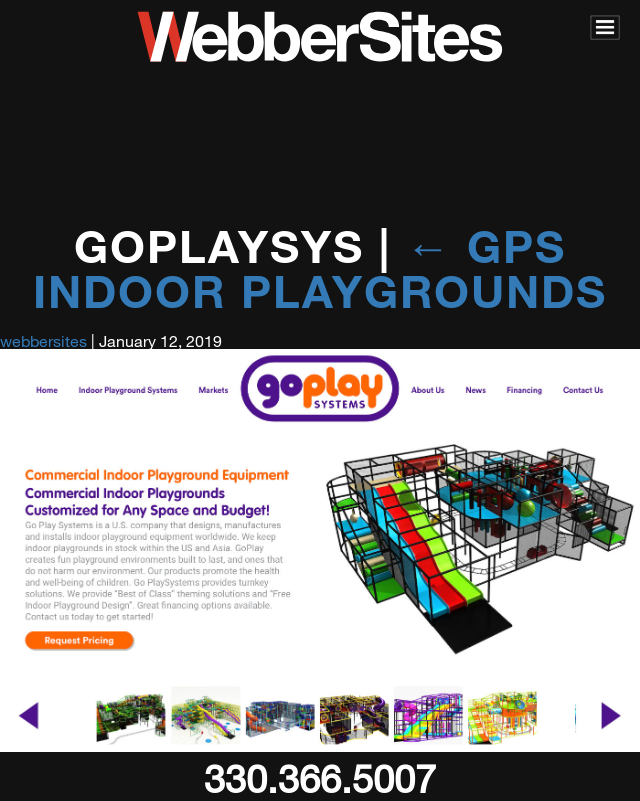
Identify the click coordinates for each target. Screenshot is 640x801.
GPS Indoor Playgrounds (320, 268)
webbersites (43, 340)
